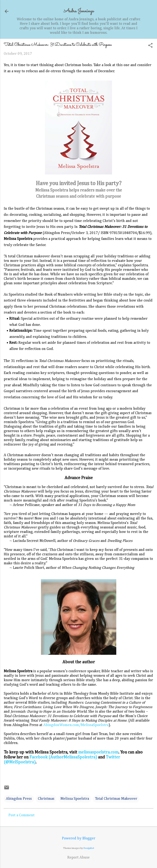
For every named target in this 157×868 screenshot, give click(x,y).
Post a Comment (22, 815)
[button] (150, 46)
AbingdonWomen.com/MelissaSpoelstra (76, 725)
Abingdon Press (19, 799)
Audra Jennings (79, 11)
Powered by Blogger (79, 838)
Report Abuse (78, 858)
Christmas (46, 799)
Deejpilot (89, 848)
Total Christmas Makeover (116, 799)
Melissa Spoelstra (75, 799)
